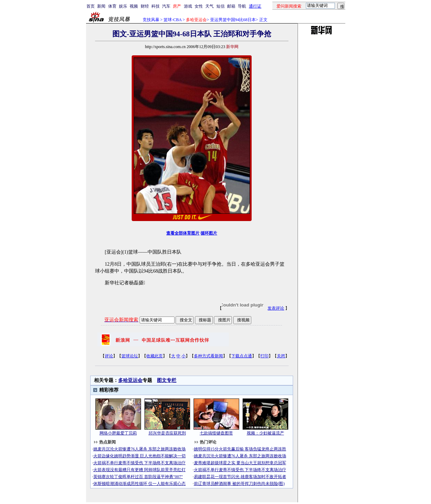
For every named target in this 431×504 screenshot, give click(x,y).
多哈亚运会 (130, 380)
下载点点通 (242, 356)
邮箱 (231, 6)
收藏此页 (154, 356)
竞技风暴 (151, 20)
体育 (112, 6)
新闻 (101, 6)
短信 (221, 6)
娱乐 (123, 6)
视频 (134, 6)
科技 (156, 6)
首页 (91, 6)
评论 (109, 356)
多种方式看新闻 (208, 356)
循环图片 (209, 233)
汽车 (166, 6)
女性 (199, 6)
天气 (209, 6)
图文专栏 (167, 380)
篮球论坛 (130, 356)
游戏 (188, 6)
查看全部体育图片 (183, 233)
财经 (145, 6)
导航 (242, 6)
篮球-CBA (172, 20)
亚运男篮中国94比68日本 (233, 20)
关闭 (281, 356)
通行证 (255, 6)
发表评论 (276, 308)
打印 (264, 356)
